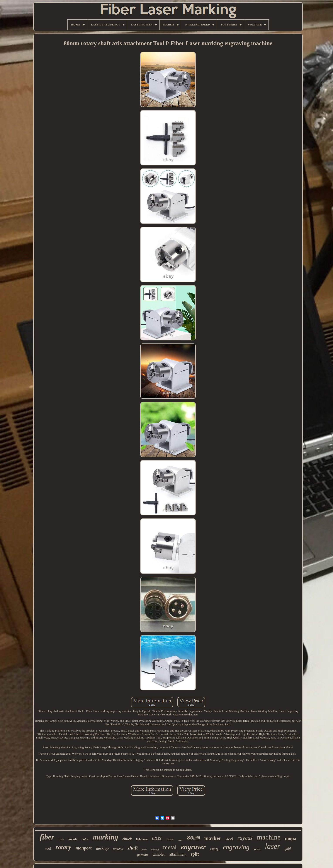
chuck (127, 839)
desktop (102, 848)
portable (143, 855)
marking (105, 837)
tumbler (159, 854)
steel (229, 839)
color (85, 839)
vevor (257, 849)
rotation (170, 839)
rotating (155, 849)
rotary (63, 847)
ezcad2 (73, 839)
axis (157, 838)
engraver (193, 847)
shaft (133, 848)
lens (180, 840)
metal (170, 847)
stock (144, 850)
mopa (291, 838)
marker (213, 838)
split (195, 854)
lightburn (142, 839)
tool (48, 849)
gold (288, 849)
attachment (178, 854)
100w (61, 839)
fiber (47, 837)
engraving (236, 847)
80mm (193, 838)
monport (84, 848)
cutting (214, 849)
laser (273, 846)
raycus (245, 838)
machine (269, 837)
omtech (118, 849)
